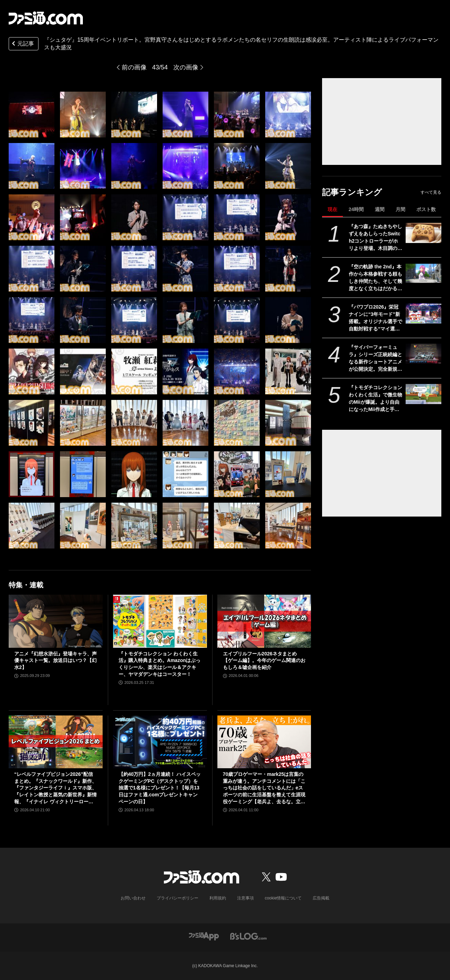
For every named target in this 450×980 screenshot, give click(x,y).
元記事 (22, 44)
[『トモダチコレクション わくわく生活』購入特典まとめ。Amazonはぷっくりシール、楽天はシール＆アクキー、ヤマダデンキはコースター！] (160, 621)
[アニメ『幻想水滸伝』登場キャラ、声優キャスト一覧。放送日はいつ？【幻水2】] (56, 621)
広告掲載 (321, 898)
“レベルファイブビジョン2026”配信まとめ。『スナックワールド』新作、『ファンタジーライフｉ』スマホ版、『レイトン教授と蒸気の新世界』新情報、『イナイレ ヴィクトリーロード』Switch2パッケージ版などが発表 (55, 788)
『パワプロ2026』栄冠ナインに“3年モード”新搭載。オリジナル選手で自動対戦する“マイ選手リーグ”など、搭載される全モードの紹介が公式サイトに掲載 (375, 318)
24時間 (356, 209)
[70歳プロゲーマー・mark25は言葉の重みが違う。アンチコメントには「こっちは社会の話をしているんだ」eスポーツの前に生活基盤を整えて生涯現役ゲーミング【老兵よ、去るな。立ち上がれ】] (264, 742)
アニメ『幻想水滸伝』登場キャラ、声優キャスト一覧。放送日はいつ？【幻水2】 (55, 660)
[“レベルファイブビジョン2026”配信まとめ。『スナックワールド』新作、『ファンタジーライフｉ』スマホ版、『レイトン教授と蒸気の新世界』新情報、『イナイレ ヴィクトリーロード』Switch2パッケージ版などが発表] (56, 742)
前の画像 (134, 67)
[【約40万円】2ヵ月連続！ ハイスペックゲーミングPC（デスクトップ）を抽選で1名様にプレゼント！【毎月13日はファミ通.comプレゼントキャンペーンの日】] (160, 742)
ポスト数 (426, 209)
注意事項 (245, 898)
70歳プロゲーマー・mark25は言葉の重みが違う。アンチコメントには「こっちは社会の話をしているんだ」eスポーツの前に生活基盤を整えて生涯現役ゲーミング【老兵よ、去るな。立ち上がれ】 (264, 788)
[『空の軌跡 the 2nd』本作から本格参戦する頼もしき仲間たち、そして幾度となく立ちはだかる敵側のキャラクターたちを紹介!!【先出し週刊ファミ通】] (423, 273)
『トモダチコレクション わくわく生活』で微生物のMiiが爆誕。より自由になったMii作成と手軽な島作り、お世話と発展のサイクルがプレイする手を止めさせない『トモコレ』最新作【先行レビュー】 (375, 399)
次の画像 (186, 67)
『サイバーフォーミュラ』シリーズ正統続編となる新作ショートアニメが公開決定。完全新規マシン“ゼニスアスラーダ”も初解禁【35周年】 (375, 359)
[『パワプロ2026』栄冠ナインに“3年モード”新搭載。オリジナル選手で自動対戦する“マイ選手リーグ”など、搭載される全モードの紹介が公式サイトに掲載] (423, 313)
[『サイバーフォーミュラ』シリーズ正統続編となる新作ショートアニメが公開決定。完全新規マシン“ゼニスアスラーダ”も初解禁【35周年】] (423, 354)
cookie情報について (283, 898)
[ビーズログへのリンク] (248, 936)
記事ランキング (352, 192)
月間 (400, 209)
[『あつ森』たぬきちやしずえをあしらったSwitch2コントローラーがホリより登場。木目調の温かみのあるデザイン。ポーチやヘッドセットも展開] (423, 233)
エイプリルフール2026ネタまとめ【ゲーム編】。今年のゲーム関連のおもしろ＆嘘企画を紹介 (264, 660)
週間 (380, 209)
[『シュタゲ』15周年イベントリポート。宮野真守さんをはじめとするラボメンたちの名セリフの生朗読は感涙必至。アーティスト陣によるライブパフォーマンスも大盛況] (32, 115)
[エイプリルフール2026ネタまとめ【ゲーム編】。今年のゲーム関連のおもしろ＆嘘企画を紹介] (264, 621)
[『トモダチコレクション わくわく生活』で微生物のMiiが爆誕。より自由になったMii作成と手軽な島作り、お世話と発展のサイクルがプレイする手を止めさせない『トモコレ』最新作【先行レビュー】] (423, 394)
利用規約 (218, 898)
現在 (332, 209)
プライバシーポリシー (178, 898)
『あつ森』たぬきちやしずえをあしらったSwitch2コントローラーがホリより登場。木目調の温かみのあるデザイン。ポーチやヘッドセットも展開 (375, 238)
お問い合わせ (133, 898)
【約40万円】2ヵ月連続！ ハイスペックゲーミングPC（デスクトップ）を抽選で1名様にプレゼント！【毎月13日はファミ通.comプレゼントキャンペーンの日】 (160, 788)
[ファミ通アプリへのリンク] (204, 936)
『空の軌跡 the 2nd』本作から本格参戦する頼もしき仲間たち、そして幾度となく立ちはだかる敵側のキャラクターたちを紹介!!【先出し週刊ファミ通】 (375, 278)
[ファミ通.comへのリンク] (46, 18)
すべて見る (431, 192)
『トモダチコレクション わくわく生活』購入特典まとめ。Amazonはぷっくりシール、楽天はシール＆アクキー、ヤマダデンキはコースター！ (159, 664)
